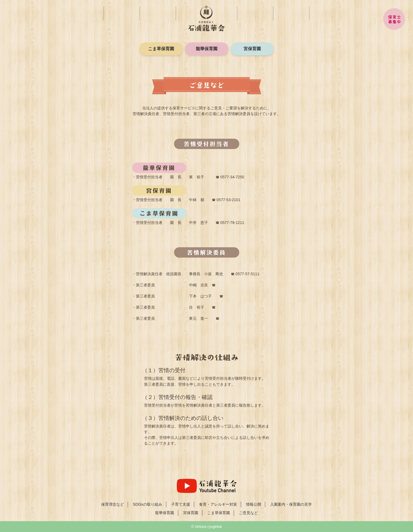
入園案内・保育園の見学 (327, 14)
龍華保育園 (207, 49)
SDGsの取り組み (148, 504)
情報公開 (255, 14)
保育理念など (104, 11)
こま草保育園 (161, 49)
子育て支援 (140, 11)
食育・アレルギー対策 (176, 11)
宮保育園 (252, 49)
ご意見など (291, 14)
